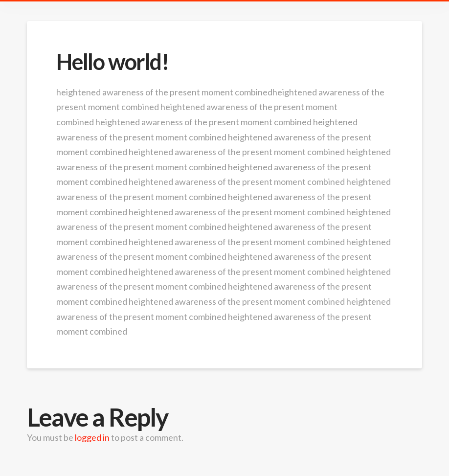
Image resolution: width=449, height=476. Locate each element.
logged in (92, 437)
